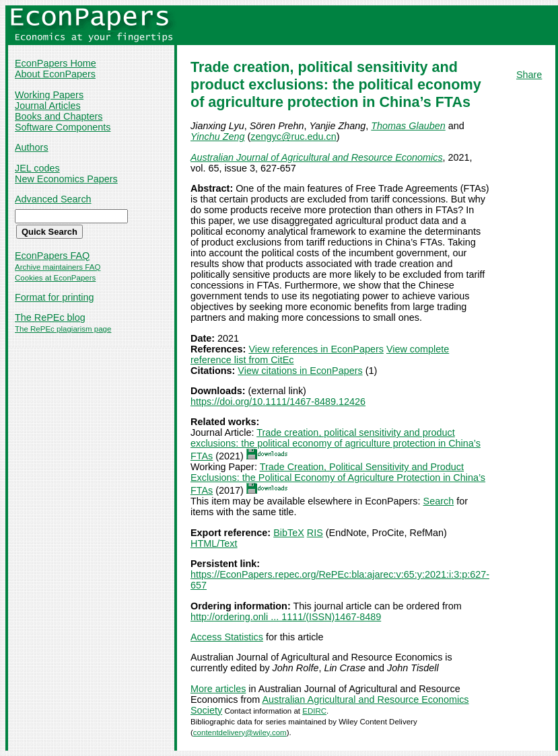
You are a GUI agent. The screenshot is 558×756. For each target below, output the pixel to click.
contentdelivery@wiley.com (240, 732)
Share (529, 75)
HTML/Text (214, 543)
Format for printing (55, 297)
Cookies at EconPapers (55, 278)
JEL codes (37, 168)
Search (439, 501)
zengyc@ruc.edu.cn (293, 137)
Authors (32, 147)
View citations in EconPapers (300, 371)
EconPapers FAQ (52, 256)
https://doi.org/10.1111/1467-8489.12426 (278, 402)
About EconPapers (55, 74)
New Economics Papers (66, 179)
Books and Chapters (59, 116)
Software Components (63, 127)
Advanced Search (53, 199)
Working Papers (49, 95)
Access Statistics (227, 637)
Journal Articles (48, 106)
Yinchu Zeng (218, 137)
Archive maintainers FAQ (58, 267)
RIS (315, 533)
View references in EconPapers (316, 349)
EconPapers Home (56, 63)
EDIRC (314, 711)
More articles (218, 689)
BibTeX (289, 533)
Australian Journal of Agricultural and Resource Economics (317, 157)
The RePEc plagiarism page (63, 329)
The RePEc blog (50, 317)
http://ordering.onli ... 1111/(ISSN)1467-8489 (286, 617)
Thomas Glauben (408, 126)
